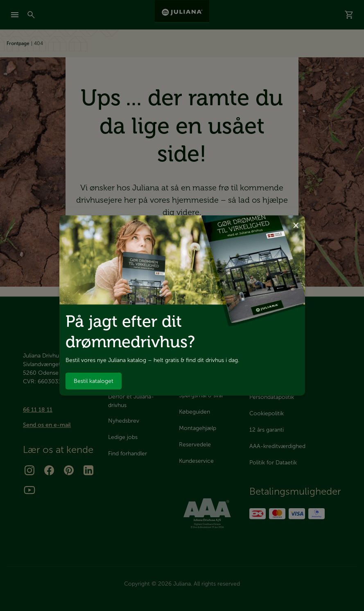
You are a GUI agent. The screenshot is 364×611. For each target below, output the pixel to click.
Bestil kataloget (94, 381)
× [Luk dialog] (296, 225)
